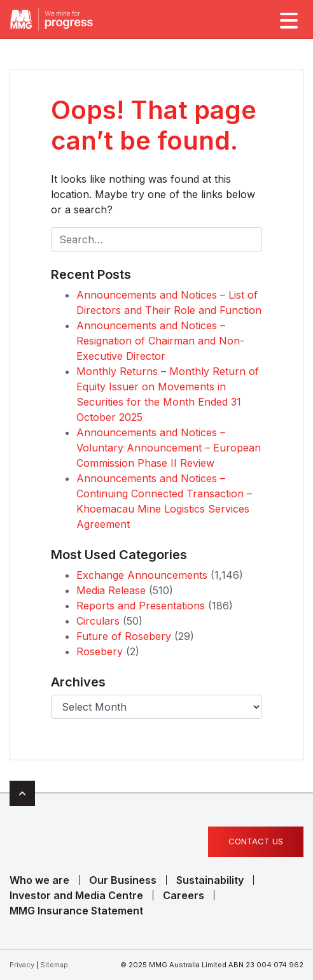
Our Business (123, 880)
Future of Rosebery (124, 636)
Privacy (22, 965)
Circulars (98, 621)
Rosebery (100, 651)
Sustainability (210, 880)
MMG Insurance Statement (76, 911)
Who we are (39, 880)
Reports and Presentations (141, 606)
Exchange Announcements (142, 575)
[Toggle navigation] (288, 19)
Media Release (111, 590)
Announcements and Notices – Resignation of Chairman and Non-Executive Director (160, 341)
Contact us (256, 841)
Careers (184, 895)
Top (22, 793)
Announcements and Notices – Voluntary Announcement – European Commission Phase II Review (169, 448)
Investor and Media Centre (76, 895)
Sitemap (54, 965)
